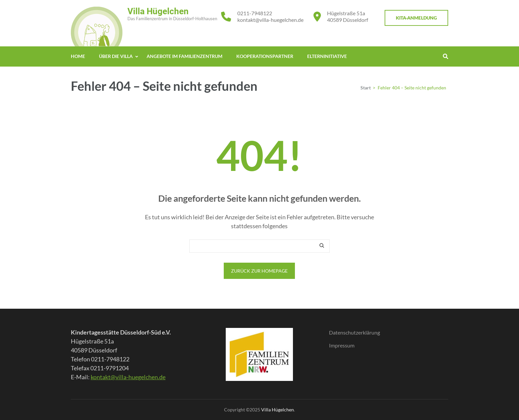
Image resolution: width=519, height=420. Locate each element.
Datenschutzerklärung (354, 332)
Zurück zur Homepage (259, 271)
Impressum (342, 345)
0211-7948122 (255, 13)
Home (78, 56)
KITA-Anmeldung (416, 18)
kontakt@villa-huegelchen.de (270, 20)
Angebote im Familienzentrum (185, 56)
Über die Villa (116, 56)
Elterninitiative (327, 56)
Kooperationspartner (265, 56)
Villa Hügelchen (158, 11)
